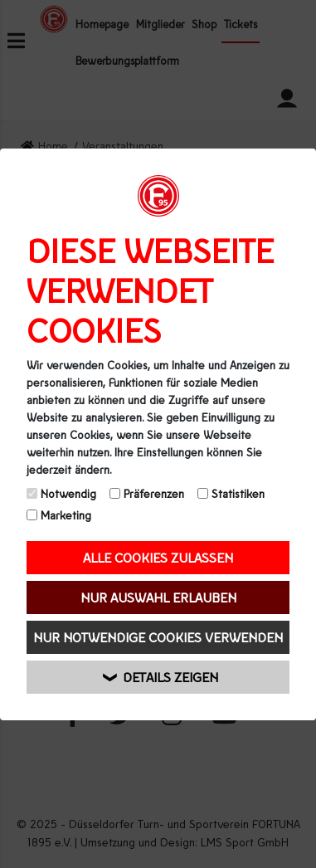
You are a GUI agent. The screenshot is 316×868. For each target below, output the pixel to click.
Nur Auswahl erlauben (158, 597)
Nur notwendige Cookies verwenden (158, 637)
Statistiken (231, 493)
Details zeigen (160, 677)
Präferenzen (147, 493)
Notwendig (61, 493)
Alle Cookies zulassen (158, 557)
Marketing (59, 515)
